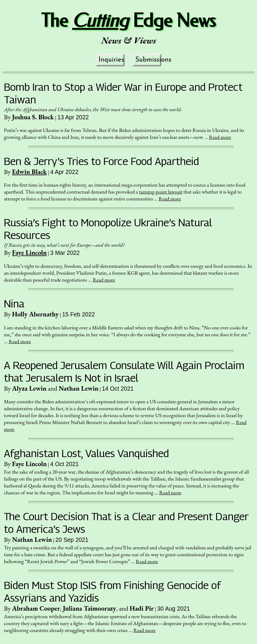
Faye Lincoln (29, 253)
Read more (220, 137)
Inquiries (111, 60)
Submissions (148, 60)
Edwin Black (29, 172)
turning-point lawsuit (161, 192)
